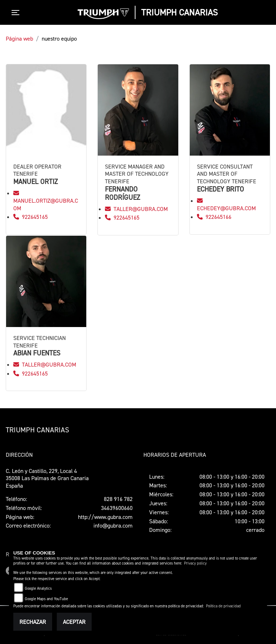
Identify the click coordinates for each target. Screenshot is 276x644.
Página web (19, 38)
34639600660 (117, 508)
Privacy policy (195, 563)
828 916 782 (118, 499)
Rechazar (33, 622)
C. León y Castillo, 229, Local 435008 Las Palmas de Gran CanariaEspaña (47, 478)
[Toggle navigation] (17, 13)
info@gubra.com (113, 525)
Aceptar (74, 622)
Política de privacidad (223, 606)
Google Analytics (38, 588)
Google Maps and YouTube (46, 599)
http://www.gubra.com (105, 517)
